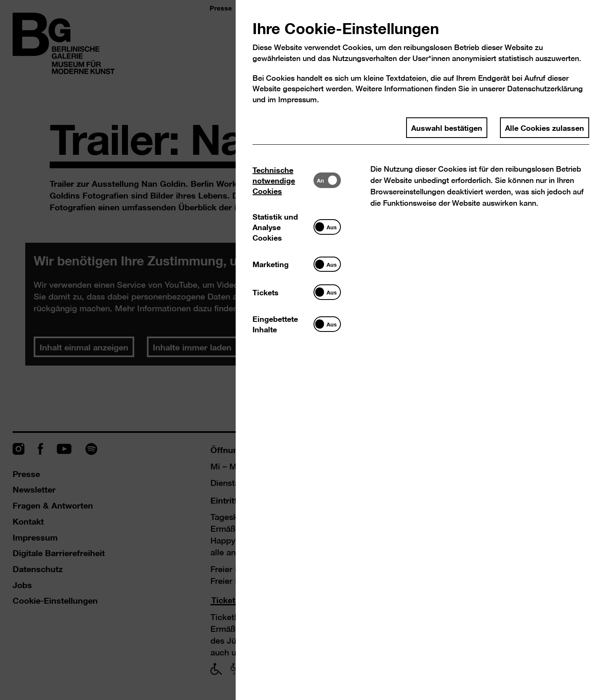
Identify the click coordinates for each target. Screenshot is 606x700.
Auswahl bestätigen (447, 127)
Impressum (298, 99)
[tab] (283, 180)
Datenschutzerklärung (545, 89)
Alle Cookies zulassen (545, 127)
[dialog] (303, 350)
